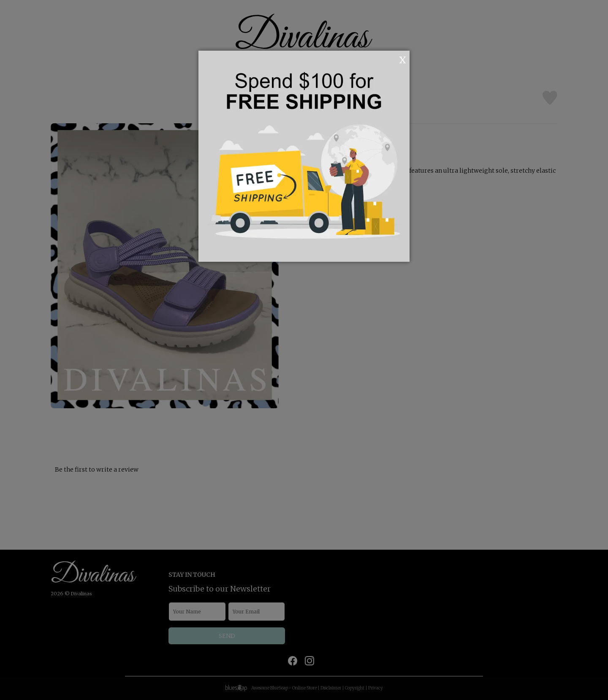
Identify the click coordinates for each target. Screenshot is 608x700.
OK (391, 59)
